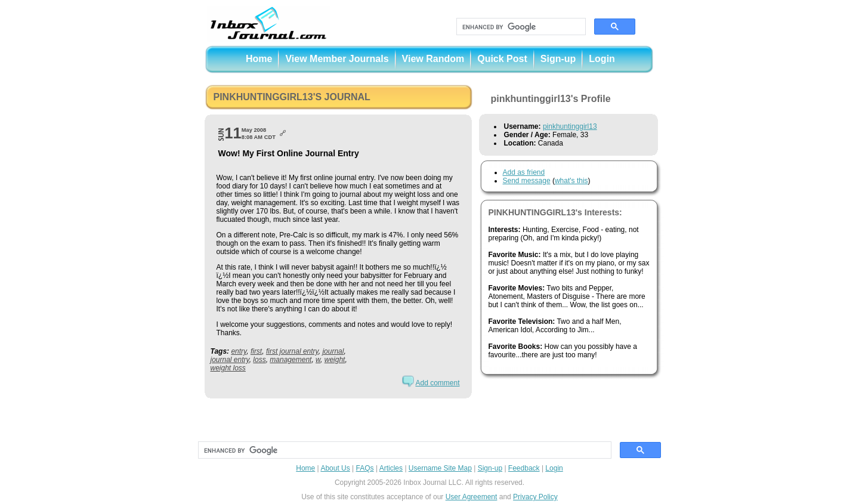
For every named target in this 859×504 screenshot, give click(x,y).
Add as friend (524, 172)
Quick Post (502, 59)
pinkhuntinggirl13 (570, 126)
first (256, 351)
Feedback (524, 468)
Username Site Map (440, 468)
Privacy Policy (535, 497)
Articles (391, 468)
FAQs (365, 468)
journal (333, 351)
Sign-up (558, 59)
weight (335, 360)
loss (259, 360)
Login (602, 59)
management (291, 360)
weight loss (228, 368)
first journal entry (292, 351)
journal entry (230, 360)
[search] (520, 27)
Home (259, 59)
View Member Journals (337, 59)
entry (239, 351)
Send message (527, 181)
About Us (335, 468)
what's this (571, 181)
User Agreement (472, 497)
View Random (433, 59)
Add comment (437, 383)
